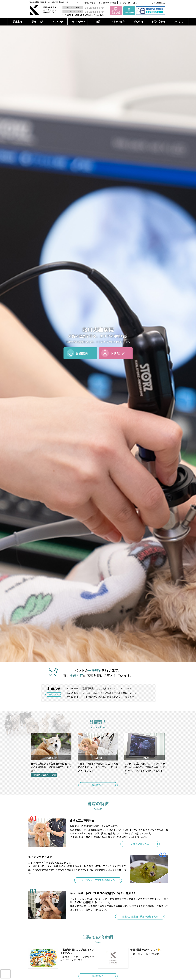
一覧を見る (54, 694)
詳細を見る (98, 784)
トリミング (58, 21)
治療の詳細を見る (140, 843)
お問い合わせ (158, 21)
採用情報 (138, 21)
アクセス (179, 21)
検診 (98, 21)
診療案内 (17, 21)
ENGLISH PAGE (158, 3)
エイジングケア (78, 21)
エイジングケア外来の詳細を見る (98, 879)
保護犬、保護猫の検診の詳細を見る (140, 915)
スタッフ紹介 (118, 21)
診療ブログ (37, 21)
